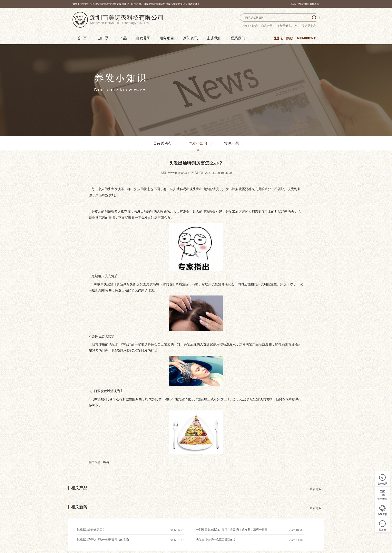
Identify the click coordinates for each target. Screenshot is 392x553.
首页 (83, 38)
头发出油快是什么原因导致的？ (216, 540)
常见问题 (232, 143)
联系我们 (238, 38)
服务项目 (167, 38)
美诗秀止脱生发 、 (289, 26)
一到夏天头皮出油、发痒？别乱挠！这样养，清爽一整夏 (232, 530)
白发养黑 (143, 38)
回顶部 (382, 530)
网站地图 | (304, 4)
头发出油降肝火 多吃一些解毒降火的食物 (103, 540)
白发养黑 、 (269, 26)
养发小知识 (198, 143)
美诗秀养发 (309, 26)
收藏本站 (315, 4)
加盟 (104, 38)
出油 (106, 462)
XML (293, 4)
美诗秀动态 (162, 143)
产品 (123, 38)
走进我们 (214, 38)
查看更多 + (317, 489)
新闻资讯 (190, 38)
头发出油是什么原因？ (91, 530)
